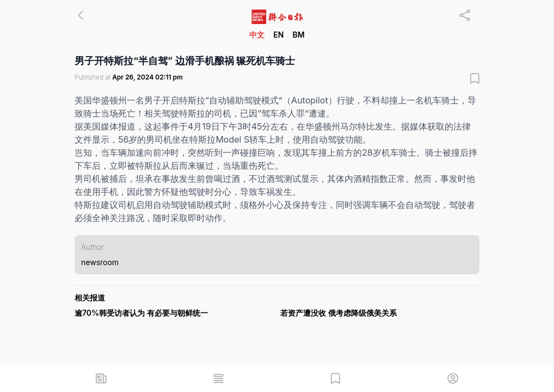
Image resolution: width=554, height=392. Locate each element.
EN (278, 35)
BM (298, 35)
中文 (257, 35)
